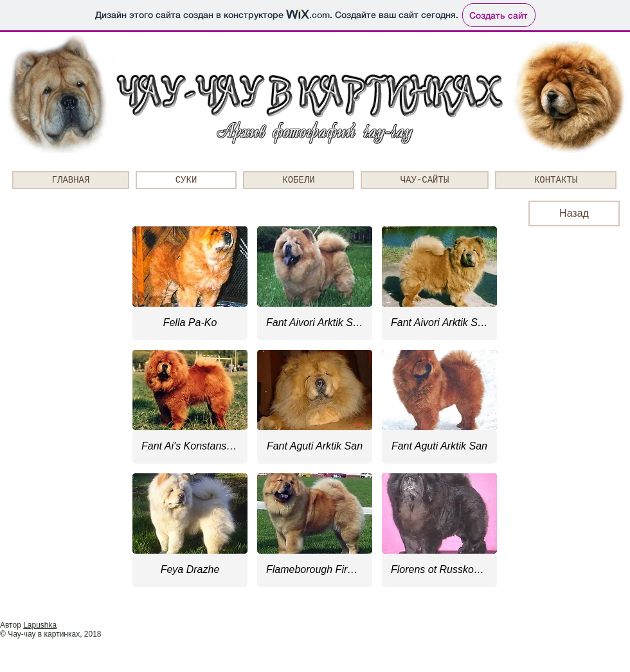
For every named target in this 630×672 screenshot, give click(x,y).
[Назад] (574, 213)
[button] (190, 283)
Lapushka (40, 625)
